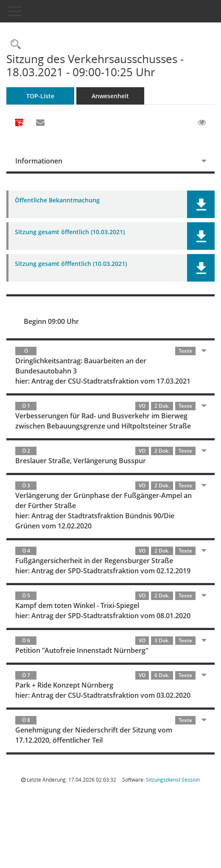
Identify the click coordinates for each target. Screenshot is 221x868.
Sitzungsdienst (173, 780)
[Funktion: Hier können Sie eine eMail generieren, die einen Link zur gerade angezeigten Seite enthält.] (40, 123)
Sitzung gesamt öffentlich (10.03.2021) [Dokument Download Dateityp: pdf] (70, 232)
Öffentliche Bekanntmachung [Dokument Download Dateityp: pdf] (57, 200)
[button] (201, 204)
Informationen (39, 161)
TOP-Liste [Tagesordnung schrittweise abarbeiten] (40, 96)
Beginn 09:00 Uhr (51, 321)
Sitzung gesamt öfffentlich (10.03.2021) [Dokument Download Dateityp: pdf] (71, 264)
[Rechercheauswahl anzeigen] (14, 45)
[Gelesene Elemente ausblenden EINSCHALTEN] (202, 123)
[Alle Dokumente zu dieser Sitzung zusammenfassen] (19, 123)
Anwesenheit (110, 96)
